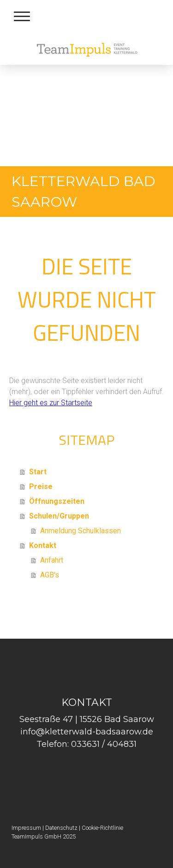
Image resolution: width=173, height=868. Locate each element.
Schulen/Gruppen (59, 516)
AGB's (50, 575)
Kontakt (43, 545)
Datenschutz (61, 828)
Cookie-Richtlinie (102, 828)
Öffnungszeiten (57, 501)
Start (38, 472)
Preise (41, 486)
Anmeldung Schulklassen (81, 531)
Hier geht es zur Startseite (51, 403)
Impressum (26, 828)
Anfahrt (52, 560)
